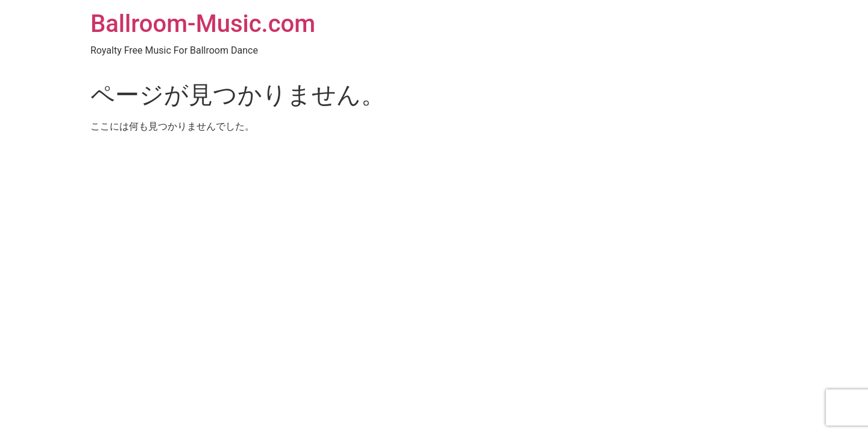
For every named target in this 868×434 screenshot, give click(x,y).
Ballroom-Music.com (203, 24)
